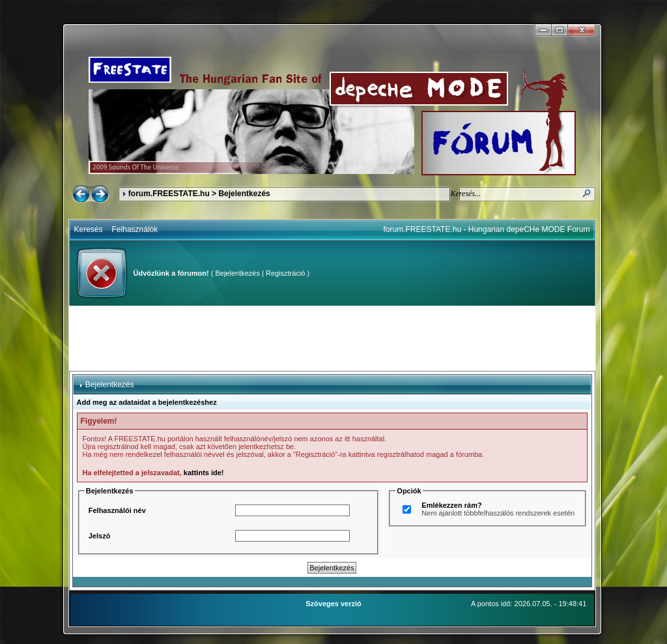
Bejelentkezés (237, 273)
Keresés (89, 229)
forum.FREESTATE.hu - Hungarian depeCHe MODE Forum (487, 229)
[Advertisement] (332, 338)
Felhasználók (135, 229)
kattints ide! (204, 473)
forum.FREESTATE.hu (169, 194)
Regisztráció (286, 273)
